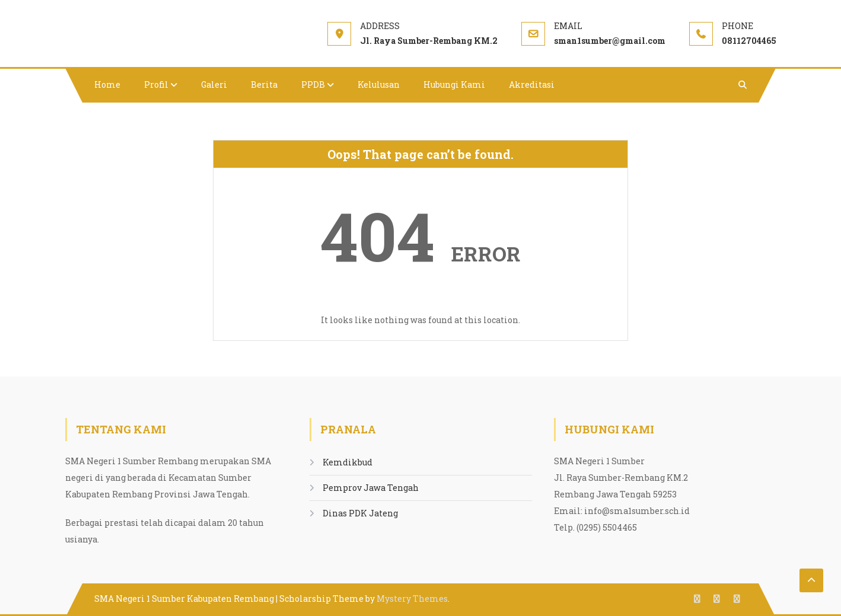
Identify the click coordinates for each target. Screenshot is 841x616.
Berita (264, 84)
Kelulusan (379, 84)
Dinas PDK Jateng (360, 513)
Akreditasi (532, 84)
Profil (156, 84)
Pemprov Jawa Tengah (371, 488)
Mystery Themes (412, 599)
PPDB (313, 84)
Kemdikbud (348, 462)
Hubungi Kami (454, 84)
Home (107, 84)
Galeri (214, 84)
